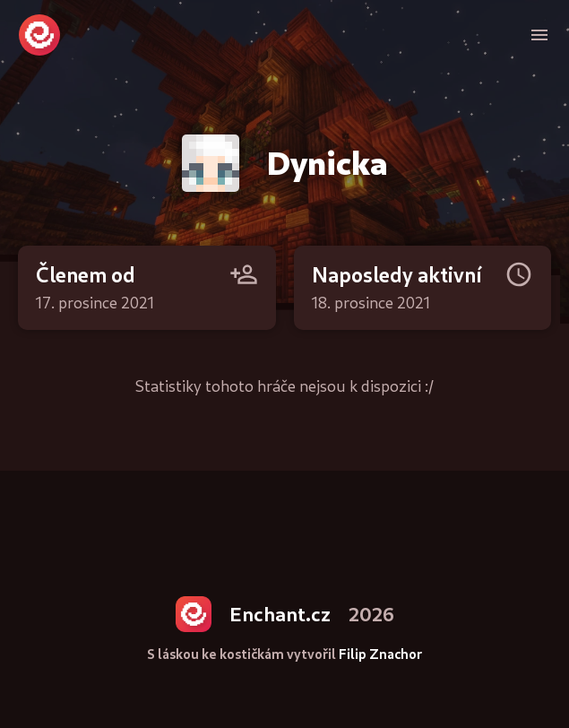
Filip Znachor (380, 654)
